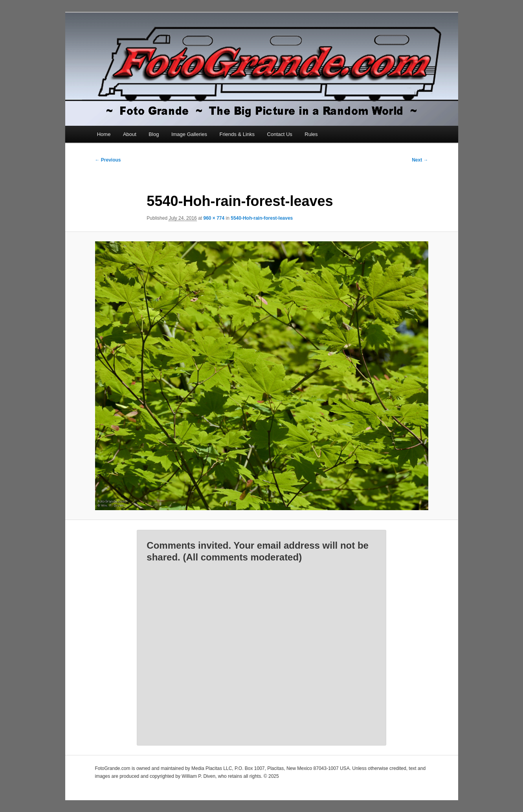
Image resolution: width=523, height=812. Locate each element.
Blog (154, 134)
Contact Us (280, 134)
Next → (420, 160)
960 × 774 (214, 218)
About (130, 134)
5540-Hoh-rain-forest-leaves (262, 218)
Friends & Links (237, 134)
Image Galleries (189, 134)
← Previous (108, 160)
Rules (311, 134)
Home (104, 134)
